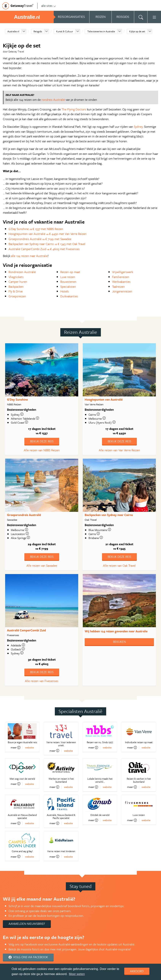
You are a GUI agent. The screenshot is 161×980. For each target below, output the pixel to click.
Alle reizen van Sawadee (42, 566)
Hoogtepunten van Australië (104, 399)
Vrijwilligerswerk (123, 272)
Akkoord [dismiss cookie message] (137, 971)
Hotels (65, 291)
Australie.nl (13, 31)
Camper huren (18, 282)
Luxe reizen (68, 277)
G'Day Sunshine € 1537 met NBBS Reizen (36, 229)
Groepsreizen (17, 296)
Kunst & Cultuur (65, 31)
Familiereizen (121, 277)
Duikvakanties (69, 296)
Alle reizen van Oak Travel (119, 566)
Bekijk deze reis (42, 441)
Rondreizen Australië (22, 272)
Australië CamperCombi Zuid (26, 630)
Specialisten (68, 287)
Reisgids (38, 31)
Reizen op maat (70, 272)
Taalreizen (118, 287)
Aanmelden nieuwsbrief (27, 924)
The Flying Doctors (74, 109)
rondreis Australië (53, 100)
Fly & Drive (16, 291)
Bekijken (119, 642)
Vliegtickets (16, 277)
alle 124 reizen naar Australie (29, 256)
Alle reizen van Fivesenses (42, 681)
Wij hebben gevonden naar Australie (116, 631)
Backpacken (16, 287)
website (29, 747)
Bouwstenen (68, 282)
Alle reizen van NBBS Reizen (42, 450)
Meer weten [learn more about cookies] (77, 974)
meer (16, 748)
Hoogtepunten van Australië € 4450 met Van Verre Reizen (48, 234)
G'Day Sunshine (17, 399)
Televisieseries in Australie (101, 31)
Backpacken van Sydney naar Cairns (109, 515)
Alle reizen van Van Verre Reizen (119, 450)
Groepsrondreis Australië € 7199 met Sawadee (40, 239)
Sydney (138, 127)
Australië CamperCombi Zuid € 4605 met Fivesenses (44, 249)
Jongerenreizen (122, 291)
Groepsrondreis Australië (24, 515)
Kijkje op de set (137, 31)
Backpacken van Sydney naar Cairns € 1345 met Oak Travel (47, 244)
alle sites (49, 6)
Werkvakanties (121, 282)
